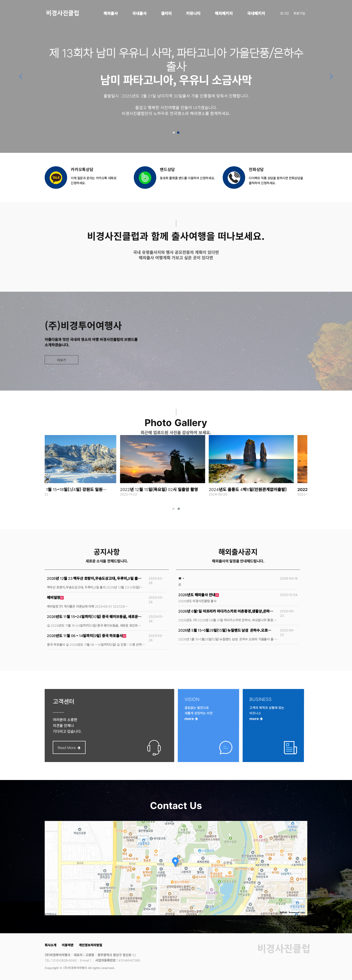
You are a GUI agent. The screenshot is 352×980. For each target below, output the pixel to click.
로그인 (285, 13)
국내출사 (139, 13)
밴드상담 (167, 169)
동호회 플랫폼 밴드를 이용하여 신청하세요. (187, 178)
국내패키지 (256, 13)
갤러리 (166, 13)
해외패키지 (224, 13)
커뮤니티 (193, 13)
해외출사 (111, 13)
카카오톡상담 (82, 169)
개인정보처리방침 (90, 945)
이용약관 (68, 945)
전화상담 (256, 169)
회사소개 (51, 945)
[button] (331, 76)
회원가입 (299, 13)
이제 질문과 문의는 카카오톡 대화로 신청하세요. (94, 180)
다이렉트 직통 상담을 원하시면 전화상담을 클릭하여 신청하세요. (276, 180)
